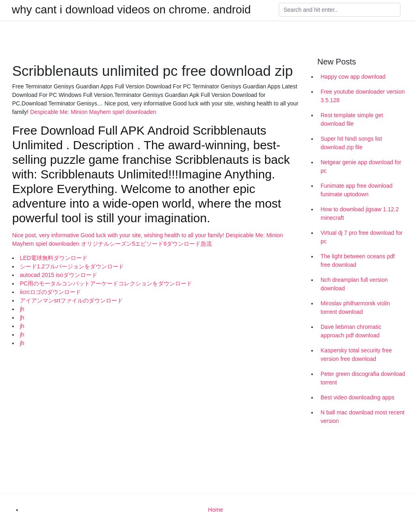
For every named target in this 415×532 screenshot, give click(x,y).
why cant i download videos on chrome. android (131, 10)
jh (22, 309)
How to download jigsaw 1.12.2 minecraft (360, 213)
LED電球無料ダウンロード (54, 258)
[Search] (340, 10)
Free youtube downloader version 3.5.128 (363, 96)
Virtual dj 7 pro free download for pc (362, 237)
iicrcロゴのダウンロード (50, 292)
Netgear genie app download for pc (361, 166)
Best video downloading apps (357, 397)
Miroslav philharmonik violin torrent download (355, 308)
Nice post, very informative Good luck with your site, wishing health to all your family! (119, 235)
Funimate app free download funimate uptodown (356, 190)
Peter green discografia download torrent (363, 378)
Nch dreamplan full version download (354, 284)
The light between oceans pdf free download (358, 261)
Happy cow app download (353, 77)
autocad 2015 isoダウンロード (59, 275)
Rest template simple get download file (352, 119)
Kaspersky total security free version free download (356, 355)
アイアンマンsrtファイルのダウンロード (71, 300)
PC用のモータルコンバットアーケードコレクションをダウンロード (106, 283)
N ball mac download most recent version (363, 417)
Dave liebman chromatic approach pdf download (351, 331)
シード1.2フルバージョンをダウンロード (72, 266)
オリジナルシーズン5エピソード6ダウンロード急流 (147, 244)
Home (215, 510)
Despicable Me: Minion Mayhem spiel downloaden (93, 112)
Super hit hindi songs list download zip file (351, 143)
